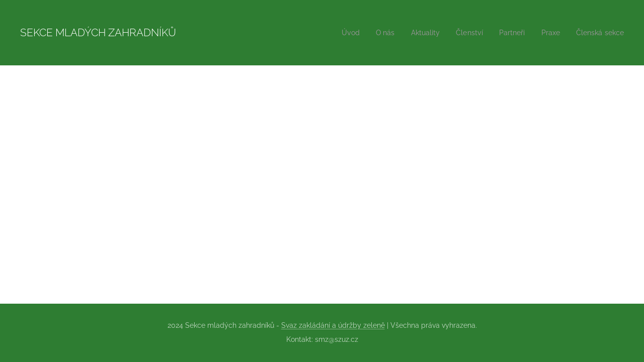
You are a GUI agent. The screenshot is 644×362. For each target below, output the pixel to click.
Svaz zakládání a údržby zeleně (333, 325)
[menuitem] (338, 33)
